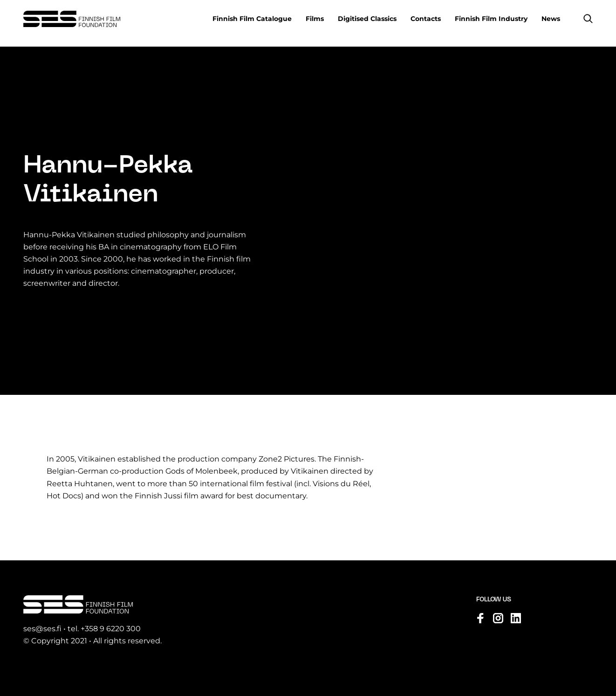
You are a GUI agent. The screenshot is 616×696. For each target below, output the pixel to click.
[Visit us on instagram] (498, 618)
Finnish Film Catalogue (252, 19)
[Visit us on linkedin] (516, 618)
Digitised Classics (367, 19)
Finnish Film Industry (491, 19)
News (551, 19)
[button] (588, 19)
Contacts (426, 19)
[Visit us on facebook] (480, 618)
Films (315, 19)
